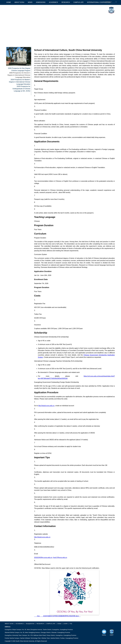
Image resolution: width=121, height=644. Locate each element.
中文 (71, 624)
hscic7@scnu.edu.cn (60, 557)
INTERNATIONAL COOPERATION (99, 2)
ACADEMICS (53, 2)
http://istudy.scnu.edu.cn (46, 406)
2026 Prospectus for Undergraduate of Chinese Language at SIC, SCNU (21, 89)
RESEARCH (66, 2)
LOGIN (65, 624)
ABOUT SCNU (19, 2)
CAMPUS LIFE (79, 2)
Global (59, 624)
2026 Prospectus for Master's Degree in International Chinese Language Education (20, 82)
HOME (9, 2)
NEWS (30, 2)
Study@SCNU (30, 624)
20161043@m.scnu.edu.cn (43, 557)
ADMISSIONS (41, 2)
